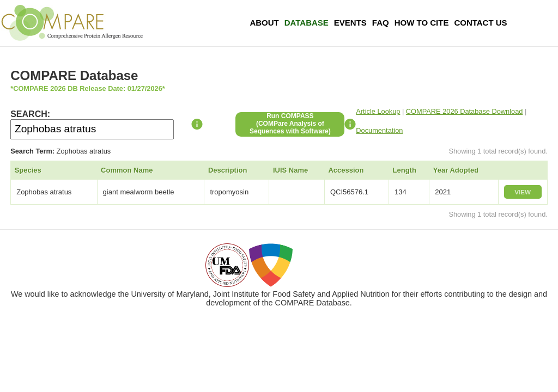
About (264, 23)
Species (28, 170)
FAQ (381, 23)
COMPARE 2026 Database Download (465, 111)
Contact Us (480, 23)
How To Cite (422, 23)
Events (350, 23)
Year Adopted (456, 170)
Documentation (379, 130)
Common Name (127, 170)
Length (405, 170)
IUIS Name (290, 170)
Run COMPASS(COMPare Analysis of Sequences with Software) (290, 124)
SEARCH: (30, 114)
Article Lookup (378, 111)
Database (307, 23)
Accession (346, 170)
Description (228, 170)
